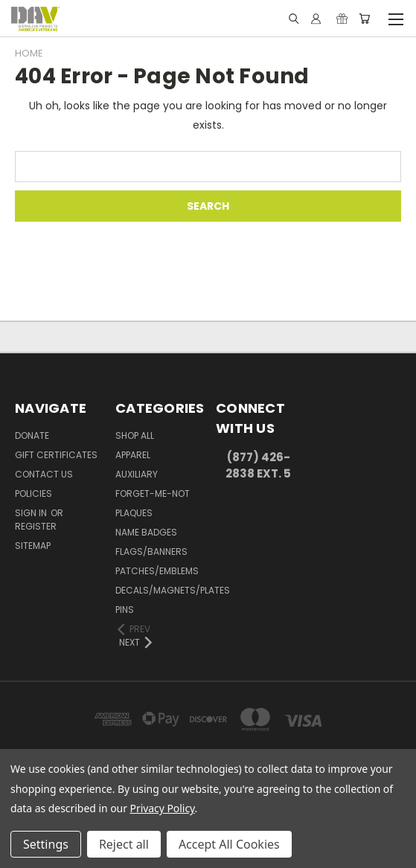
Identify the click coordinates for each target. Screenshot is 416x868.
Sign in (32, 513)
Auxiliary (137, 474)
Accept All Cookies (229, 844)
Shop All (135, 435)
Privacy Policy (163, 808)
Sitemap (33, 546)
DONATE (32, 435)
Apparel (133, 455)
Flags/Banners (151, 552)
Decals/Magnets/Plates (173, 590)
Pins (125, 610)
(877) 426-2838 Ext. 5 (258, 466)
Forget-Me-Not (153, 494)
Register (36, 526)
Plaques (134, 513)
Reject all (124, 844)
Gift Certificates (56, 455)
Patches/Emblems (157, 571)
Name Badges (146, 532)
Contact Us (44, 474)
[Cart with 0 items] (364, 19)
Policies (33, 494)
